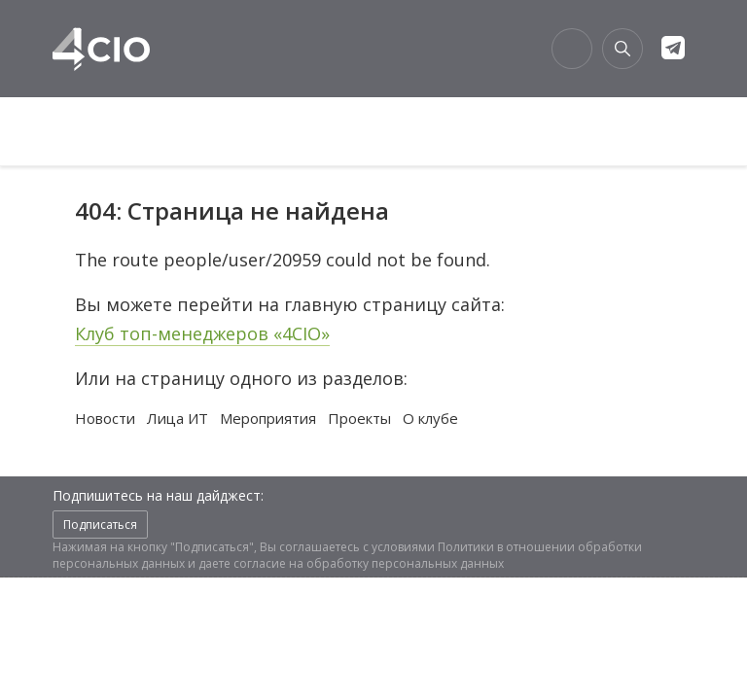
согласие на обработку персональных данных (369, 563)
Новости (105, 418)
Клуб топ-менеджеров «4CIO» (202, 333)
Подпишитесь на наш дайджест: (158, 495)
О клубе (430, 418)
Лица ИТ (178, 418)
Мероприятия (268, 418)
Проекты (359, 418)
